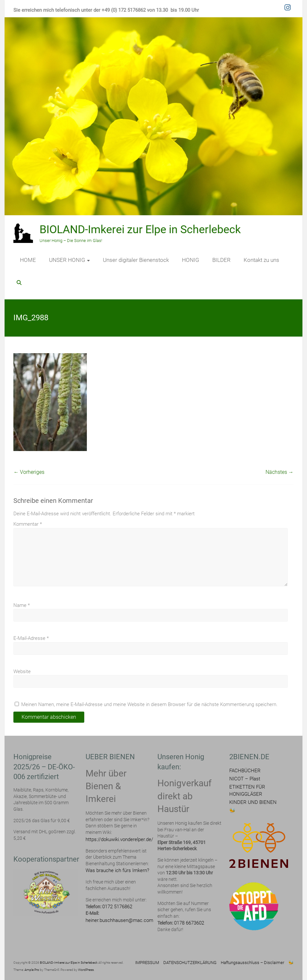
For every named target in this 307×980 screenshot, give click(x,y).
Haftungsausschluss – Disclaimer (252, 963)
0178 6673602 (189, 923)
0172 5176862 (117, 907)
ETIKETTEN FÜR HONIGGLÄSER (247, 791)
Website (22, 671)
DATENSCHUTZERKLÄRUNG (190, 963)
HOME (28, 260)
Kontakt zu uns (261, 260)
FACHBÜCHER (245, 771)
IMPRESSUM (147, 963)
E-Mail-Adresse (31, 638)
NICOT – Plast (245, 779)
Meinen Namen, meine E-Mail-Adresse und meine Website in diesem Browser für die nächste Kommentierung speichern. (149, 704)
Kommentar (28, 524)
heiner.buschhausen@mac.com (119, 920)
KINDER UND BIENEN (253, 802)
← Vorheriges (29, 472)
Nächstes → (280, 472)
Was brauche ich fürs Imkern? (117, 870)
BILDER (221, 260)
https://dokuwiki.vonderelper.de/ (119, 839)
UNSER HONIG (67, 260)
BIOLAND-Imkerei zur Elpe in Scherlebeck (140, 229)
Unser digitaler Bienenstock (136, 260)
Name (22, 605)
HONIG (191, 260)
